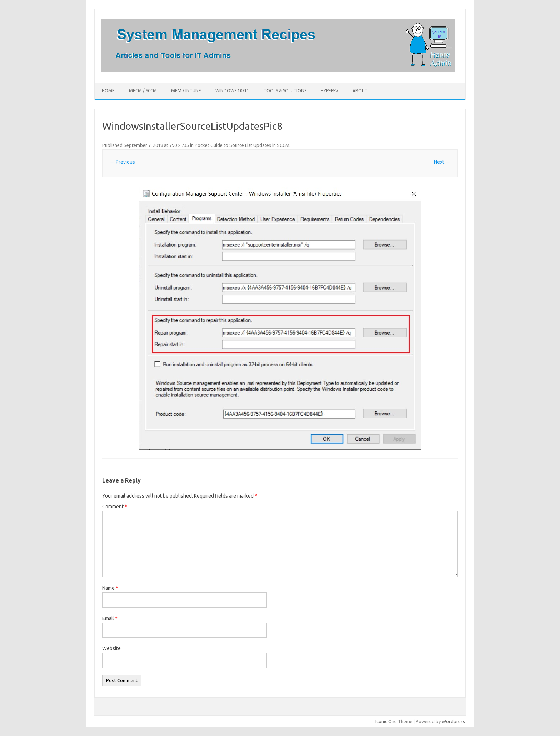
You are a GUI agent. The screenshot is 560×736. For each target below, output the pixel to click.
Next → (442, 162)
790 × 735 (179, 145)
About (360, 91)
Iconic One (386, 721)
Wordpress (453, 721)
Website (111, 648)
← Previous (122, 162)
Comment (115, 507)
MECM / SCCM (143, 91)
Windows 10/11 (232, 91)
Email (110, 618)
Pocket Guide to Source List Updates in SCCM (242, 145)
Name (110, 588)
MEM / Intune (186, 91)
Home (108, 91)
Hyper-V (329, 91)
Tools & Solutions (285, 91)
